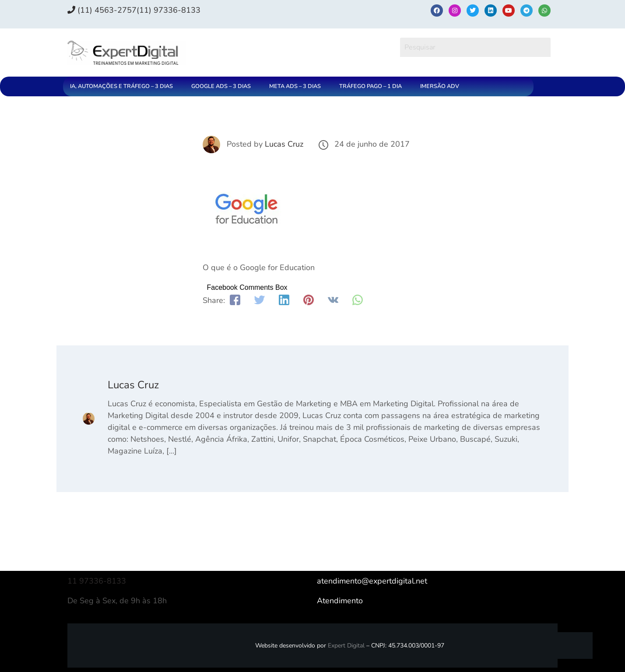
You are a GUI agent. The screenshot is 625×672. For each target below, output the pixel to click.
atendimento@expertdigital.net (372, 581)
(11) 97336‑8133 (169, 10)
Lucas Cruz (284, 144)
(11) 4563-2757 (102, 10)
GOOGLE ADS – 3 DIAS (221, 86)
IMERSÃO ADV (440, 86)
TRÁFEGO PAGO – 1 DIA (370, 86)
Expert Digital (346, 646)
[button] (124, 86)
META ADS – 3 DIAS (295, 86)
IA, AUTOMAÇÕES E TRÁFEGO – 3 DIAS (121, 86)
